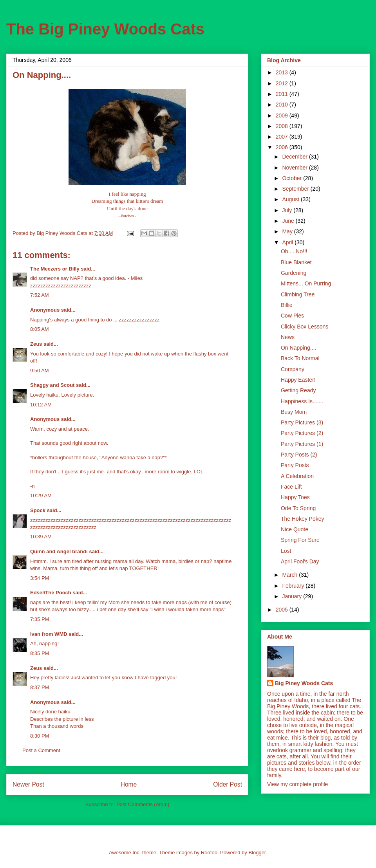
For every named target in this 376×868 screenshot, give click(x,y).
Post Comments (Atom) (143, 804)
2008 (283, 126)
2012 (283, 83)
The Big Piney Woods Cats (105, 29)
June (289, 221)
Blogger (257, 853)
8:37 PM (40, 687)
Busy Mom (294, 412)
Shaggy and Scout (52, 385)
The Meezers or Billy (55, 269)
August (291, 199)
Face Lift (291, 487)
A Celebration (297, 476)
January (293, 596)
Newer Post (28, 784)
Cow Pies (292, 316)
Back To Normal (300, 358)
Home (129, 784)
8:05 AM (40, 329)
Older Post (228, 784)
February (294, 586)
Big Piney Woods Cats (304, 683)
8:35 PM (40, 653)
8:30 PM (40, 736)
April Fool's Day (300, 561)
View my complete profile (297, 784)
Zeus (36, 344)
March (290, 575)
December (295, 157)
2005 (283, 610)
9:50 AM (40, 371)
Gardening (294, 273)
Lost (286, 551)
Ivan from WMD (49, 634)
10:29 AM (41, 495)
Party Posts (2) (299, 455)
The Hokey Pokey (303, 519)
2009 (283, 115)
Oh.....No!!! (294, 251)
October (293, 178)
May (288, 231)
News (288, 337)
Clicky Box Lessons (305, 327)
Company (293, 369)
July (288, 210)
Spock (38, 510)
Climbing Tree (298, 294)
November (295, 168)
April (288, 242)
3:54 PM (40, 578)
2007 (283, 137)
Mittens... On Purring (306, 283)
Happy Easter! (298, 380)
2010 (283, 105)
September (296, 189)
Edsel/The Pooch (51, 593)
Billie (287, 305)
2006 (283, 147)
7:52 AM (40, 295)
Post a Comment (41, 750)
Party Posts (295, 465)
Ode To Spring (298, 508)
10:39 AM (41, 537)
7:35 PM (40, 619)
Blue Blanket (296, 262)
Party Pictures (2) (302, 433)
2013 (283, 72)
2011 (283, 94)
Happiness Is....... (302, 401)
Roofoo (209, 853)
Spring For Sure (300, 540)
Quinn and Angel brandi (59, 551)
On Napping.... (298, 348)
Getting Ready (298, 390)
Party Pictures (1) (302, 444)
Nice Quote (295, 529)
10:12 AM (41, 405)
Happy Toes (295, 497)
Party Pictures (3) (302, 422)
